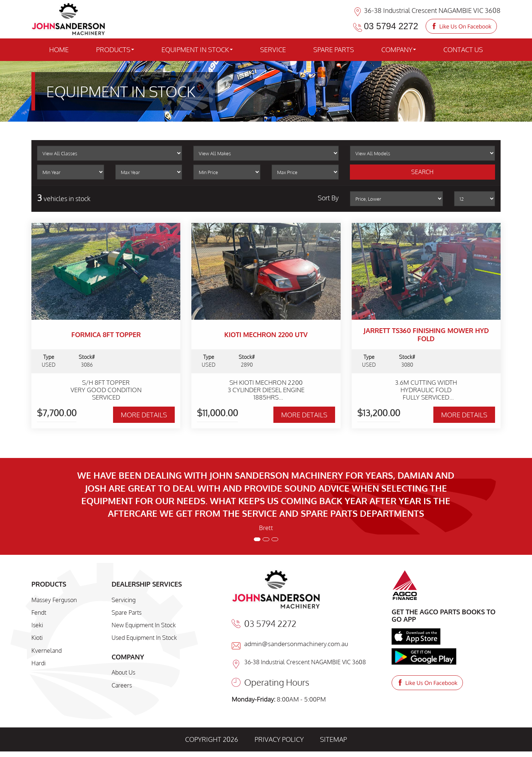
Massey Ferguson (54, 600)
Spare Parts (127, 612)
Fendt (39, 612)
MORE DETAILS (144, 415)
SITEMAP (333, 739)
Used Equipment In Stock (144, 638)
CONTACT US (463, 50)
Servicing (124, 600)
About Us (123, 672)
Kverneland (47, 651)
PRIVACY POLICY (279, 739)
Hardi (38, 663)
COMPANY (399, 50)
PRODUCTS (115, 50)
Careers (122, 685)
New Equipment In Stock (144, 625)
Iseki (37, 625)
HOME (59, 50)
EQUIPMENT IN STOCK (197, 50)
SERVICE (273, 50)
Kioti (37, 638)
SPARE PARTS (334, 50)
